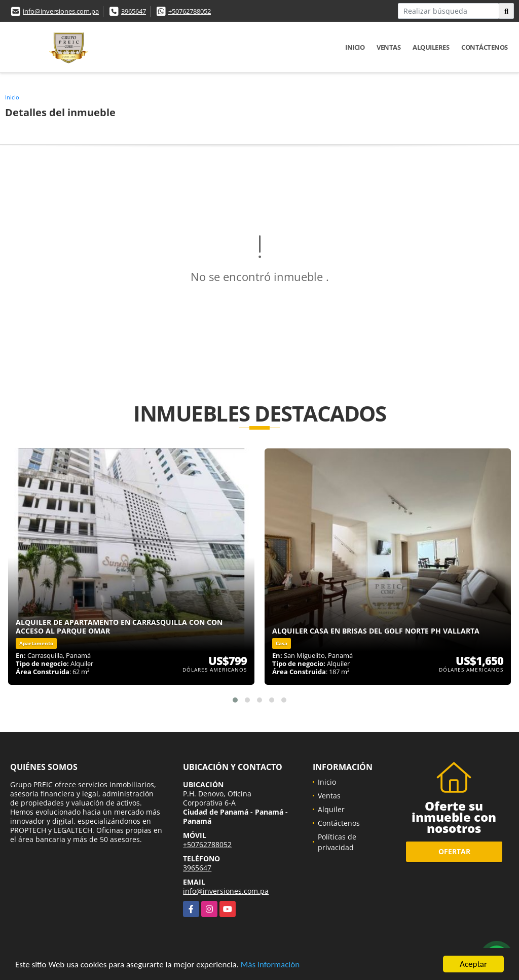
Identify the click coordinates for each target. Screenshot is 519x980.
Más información (270, 965)
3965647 (134, 11)
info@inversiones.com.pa (61, 11)
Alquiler (331, 809)
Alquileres (431, 47)
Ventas (388, 47)
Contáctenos (485, 47)
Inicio (355, 47)
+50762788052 (190, 11)
